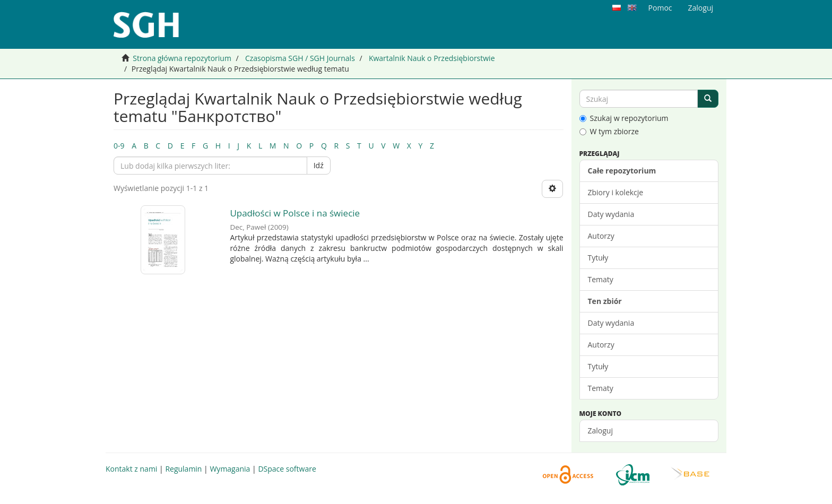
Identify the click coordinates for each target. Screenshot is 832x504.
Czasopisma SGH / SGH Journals (300, 58)
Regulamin (183, 469)
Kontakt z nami (131, 469)
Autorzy (601, 236)
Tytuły (598, 258)
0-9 (119, 146)
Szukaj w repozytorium (624, 118)
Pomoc (660, 8)
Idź (319, 165)
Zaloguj (600, 431)
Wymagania (230, 469)
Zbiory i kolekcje (616, 192)
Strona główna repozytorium (182, 58)
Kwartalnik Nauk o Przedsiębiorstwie (432, 58)
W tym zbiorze (609, 131)
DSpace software (287, 469)
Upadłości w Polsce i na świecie (295, 213)
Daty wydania (611, 214)
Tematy (601, 279)
